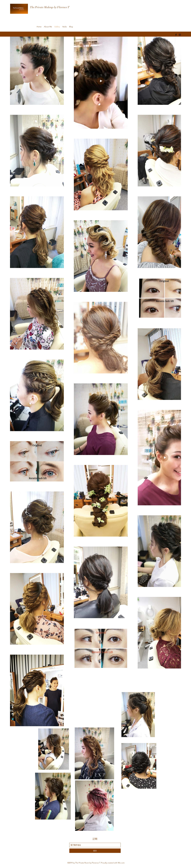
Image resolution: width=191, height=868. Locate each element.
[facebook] (176, 35)
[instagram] (180, 35)
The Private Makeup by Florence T (50, 7)
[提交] (95, 851)
